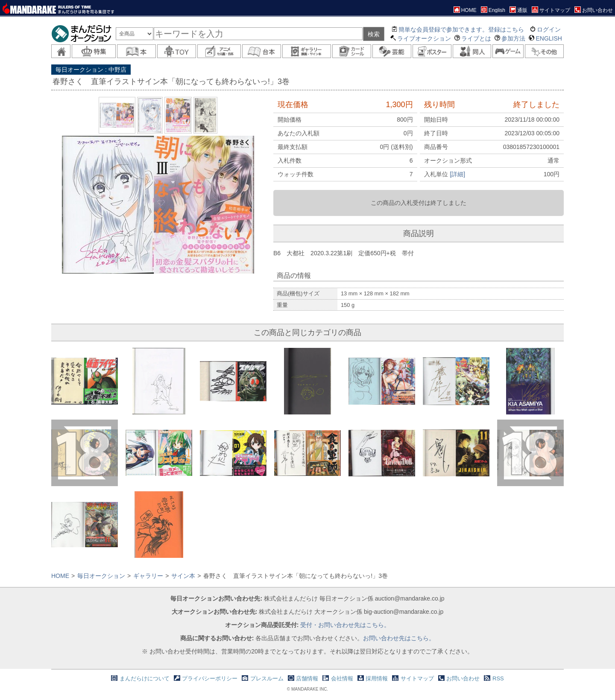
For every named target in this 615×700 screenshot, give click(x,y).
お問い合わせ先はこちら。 (399, 638)
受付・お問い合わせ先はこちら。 (345, 625)
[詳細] (457, 174)
